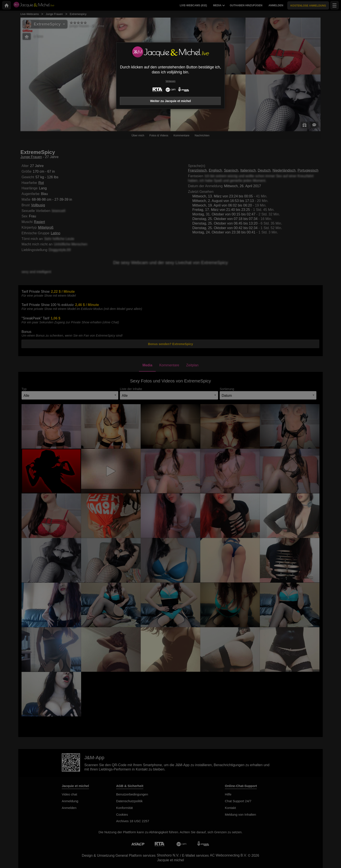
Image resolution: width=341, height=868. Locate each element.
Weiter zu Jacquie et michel (170, 101)
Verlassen (170, 81)
